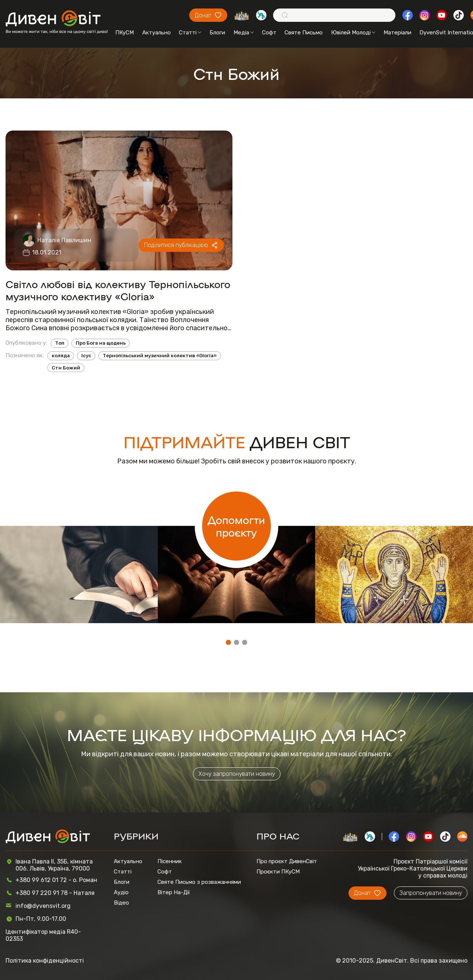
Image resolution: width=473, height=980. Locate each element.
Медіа (244, 33)
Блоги (217, 33)
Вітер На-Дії (174, 892)
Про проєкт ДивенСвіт (287, 861)
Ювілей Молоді (353, 33)
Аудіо (121, 892)
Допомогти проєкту (236, 526)
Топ (60, 343)
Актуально (156, 33)
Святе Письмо (304, 33)
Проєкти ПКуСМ (278, 872)
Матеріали (397, 33)
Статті (190, 33)
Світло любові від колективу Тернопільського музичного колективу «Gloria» (118, 290)
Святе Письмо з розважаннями (199, 882)
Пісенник (170, 861)
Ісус (86, 356)
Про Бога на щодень (101, 343)
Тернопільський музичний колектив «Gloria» (160, 356)
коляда (61, 356)
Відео (121, 903)
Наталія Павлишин (64, 240)
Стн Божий (66, 368)
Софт (269, 33)
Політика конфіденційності (45, 961)
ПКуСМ (125, 33)
